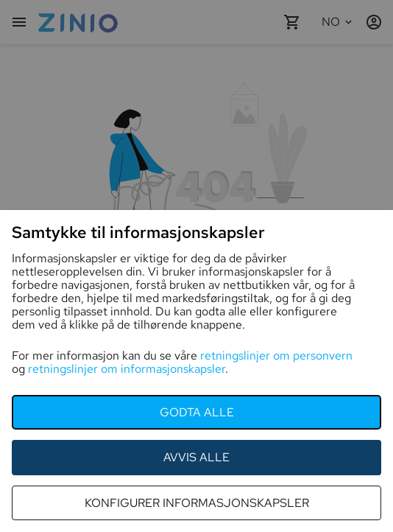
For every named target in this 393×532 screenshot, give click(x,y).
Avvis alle (196, 457)
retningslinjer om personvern (276, 356)
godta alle (197, 412)
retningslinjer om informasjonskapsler (127, 369)
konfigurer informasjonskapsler (197, 503)
